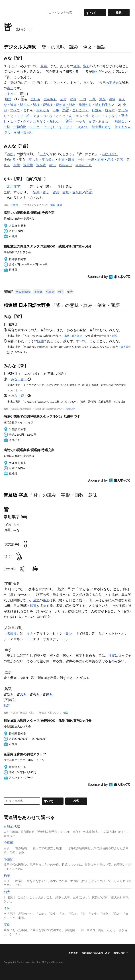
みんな (48, 116)
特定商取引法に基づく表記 (96, 953)
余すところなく (35, 121)
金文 (36, 600)
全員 (44, 66)
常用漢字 (13, 187)
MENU (7, 4)
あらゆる (75, 116)
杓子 (61, 292)
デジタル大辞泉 (20, 47)
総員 (73, 99)
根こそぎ (33, 116)
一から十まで (85, 121)
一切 (7, 127)
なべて (15, 121)
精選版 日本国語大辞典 (27, 305)
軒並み (97, 110)
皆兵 (56, 192)
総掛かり (85, 105)
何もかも (43, 110)
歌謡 (114, 336)
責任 (10, 88)
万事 (56, 110)
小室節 (50, 292)
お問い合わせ (121, 953)
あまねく (105, 121)
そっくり (17, 116)
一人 (43, 154)
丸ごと (35, 127)
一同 (83, 99)
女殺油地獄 (23, 292)
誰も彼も (50, 99)
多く (86, 66)
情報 (53, 205)
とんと (61, 116)
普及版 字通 (16, 495)
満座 (102, 99)
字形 (46, 600)
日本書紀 (77, 336)
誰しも (35, 99)
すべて (12, 94)
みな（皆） (110, 154)
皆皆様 (48, 105)
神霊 (112, 656)
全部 (76, 66)
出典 (67, 336)
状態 (40, 341)
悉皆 (7, 706)
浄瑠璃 (38, 292)
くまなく (111, 116)
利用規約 (73, 953)
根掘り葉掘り (23, 133)
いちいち (82, 127)
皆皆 (13, 105)
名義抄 (12, 633)
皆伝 (46, 192)
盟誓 (33, 606)
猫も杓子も (103, 105)
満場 (112, 99)
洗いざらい (93, 116)
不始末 (114, 83)
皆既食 (77, 192)
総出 (72, 105)
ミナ (30, 633)
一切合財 (20, 127)
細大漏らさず (102, 127)
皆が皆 (61, 105)
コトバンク (22, 13)
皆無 (66, 192)
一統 (93, 99)
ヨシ (69, 633)
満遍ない (121, 121)
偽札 (95, 72)
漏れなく (56, 121)
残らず (110, 110)
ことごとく (80, 110)
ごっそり (49, 127)
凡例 (59, 205)
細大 (70, 292)
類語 (8, 99)
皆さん (25, 105)
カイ (17, 524)
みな (10, 154)
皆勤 (36, 192)
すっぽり (66, 127)
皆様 (36, 105)
